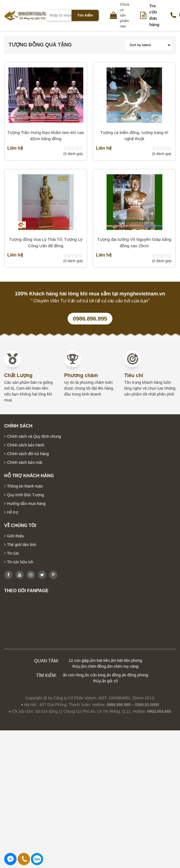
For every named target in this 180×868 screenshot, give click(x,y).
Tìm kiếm (85, 15)
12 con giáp (79, 660)
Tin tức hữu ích (20, 562)
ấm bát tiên (100, 660)
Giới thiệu (16, 536)
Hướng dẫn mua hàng (26, 504)
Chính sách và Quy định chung (34, 436)
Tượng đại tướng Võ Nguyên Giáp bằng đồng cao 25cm (134, 243)
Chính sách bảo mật (25, 462)
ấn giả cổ (110, 681)
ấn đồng (114, 675)
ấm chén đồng (94, 666)
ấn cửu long (95, 675)
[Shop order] (148, 45)
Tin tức (13, 553)
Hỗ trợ (13, 512)
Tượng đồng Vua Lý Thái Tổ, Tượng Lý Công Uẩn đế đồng (46, 243)
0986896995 (37, 859)
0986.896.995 (90, 319)
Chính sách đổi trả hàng (28, 454)
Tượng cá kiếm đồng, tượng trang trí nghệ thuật (134, 136)
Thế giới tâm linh (22, 545)
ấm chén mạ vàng (123, 666)
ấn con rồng (73, 675)
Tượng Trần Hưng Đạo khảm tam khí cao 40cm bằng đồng (46, 136)
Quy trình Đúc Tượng (26, 495)
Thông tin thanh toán (25, 486)
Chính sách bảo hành (26, 445)
